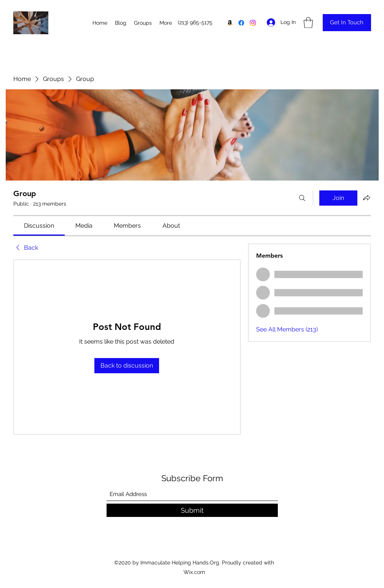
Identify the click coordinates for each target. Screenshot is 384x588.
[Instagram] (253, 23)
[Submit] (192, 510)
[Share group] (366, 198)
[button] (308, 23)
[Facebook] (241, 23)
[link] (39, 226)
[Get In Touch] (347, 23)
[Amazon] (230, 23)
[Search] (302, 198)
